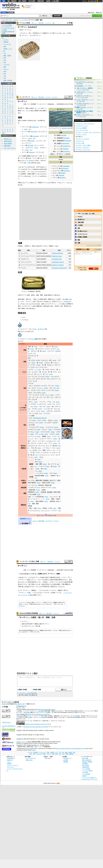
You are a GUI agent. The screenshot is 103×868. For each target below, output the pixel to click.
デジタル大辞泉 (23, 20)
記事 (40, 574)
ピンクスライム (35, 511)
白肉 (58, 501)
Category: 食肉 (52, 515)
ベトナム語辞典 (86, 774)
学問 (5, 58)
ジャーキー (41, 441)
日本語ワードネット (21, 742)
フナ (44, 397)
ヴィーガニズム (33, 485)
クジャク (47, 349)
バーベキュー (47, 448)
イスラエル (49, 521)
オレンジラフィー (52, 379)
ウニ (54, 404)
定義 (79, 243)
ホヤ (30, 413)
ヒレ (54, 450)
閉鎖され (68, 584)
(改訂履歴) (41, 711)
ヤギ (56, 365)
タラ (53, 390)
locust (44, 418)
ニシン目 (59, 146)
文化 (5, 60)
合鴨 (29, 347)
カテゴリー (55, 97)
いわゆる (21, 577)
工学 (5, 53)
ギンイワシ (42, 132)
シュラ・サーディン (82, 100)
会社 (59, 577)
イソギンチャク (42, 404)
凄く (30, 584)
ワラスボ (34, 399)
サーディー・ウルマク (83, 139)
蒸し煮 (32, 455)
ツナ (30, 395)
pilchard (31, 161)
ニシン (47, 395)
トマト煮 (61, 304)
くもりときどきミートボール (28, 574)
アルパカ (31, 356)
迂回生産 (44, 492)
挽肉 (44, 450)
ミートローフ (54, 453)
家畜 (25, 362)
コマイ (34, 388)
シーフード (23, 410)
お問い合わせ (48, 758)
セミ (37, 423)
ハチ (30, 420)
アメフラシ (43, 402)
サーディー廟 (80, 143)
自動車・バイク (8, 49)
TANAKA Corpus (6, 722)
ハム (30, 450)
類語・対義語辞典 (12, 1)
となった (62, 586)
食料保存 (52, 501)
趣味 (5, 67)
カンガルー (35, 372)
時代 (52, 580)
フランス (35, 521)
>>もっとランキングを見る (94, 245)
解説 (59, 574)
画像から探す (29, 760)
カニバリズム (54, 497)
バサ (29, 397)
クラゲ (56, 406)
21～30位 (92, 213)
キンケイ (41, 349)
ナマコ (38, 411)
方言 (5, 78)
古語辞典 (48, 1)
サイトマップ (11, 767)
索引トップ (34, 23)
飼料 (38, 295)
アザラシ (31, 402)
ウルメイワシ (35, 172)
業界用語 (6, 42)
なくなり (51, 584)
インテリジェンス (82, 234)
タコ (55, 409)
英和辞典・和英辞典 (87, 762)
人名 (5, 76)
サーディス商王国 (81, 128)
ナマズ (42, 395)
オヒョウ (43, 379)
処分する (54, 586)
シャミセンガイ (48, 409)
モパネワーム (32, 429)
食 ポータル (40, 515)
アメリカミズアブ (34, 427)
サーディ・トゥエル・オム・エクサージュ (89, 132)
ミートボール (45, 453)
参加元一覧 (99, 12)
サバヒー (34, 390)
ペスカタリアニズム (34, 487)
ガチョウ (48, 347)
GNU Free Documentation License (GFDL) (39, 714)
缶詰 (67, 299)
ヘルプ (100, 1)
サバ (55, 388)
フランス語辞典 (86, 769)
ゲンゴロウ (48, 423)
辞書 (3, 1)
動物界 (59, 135)
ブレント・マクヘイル (38, 580)
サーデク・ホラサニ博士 (83, 145)
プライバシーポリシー (13, 765)
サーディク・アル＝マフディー (85, 124)
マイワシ (28, 111)
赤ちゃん (48, 580)
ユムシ (41, 413)
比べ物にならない (82, 231)
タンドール (42, 446)
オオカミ (53, 370)
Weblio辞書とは (11, 758)
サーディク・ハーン (82, 126)
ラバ (37, 367)
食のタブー (53, 480)
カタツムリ (45, 360)
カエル (38, 360)
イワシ (22, 33)
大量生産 (52, 577)
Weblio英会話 (8, 141)
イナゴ (30, 418)
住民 (45, 586)
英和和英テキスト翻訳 (27, 673)
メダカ (56, 397)
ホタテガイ (58, 411)
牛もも (42, 457)
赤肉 (29, 497)
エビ (32, 406)
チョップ (49, 446)
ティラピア (36, 395)
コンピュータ (7, 44)
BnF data (42, 521)
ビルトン (49, 450)
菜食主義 (41, 485)
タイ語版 (41, 434)
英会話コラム (8, 139)
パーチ (58, 395)
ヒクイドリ (51, 351)
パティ (54, 448)
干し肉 (32, 453)
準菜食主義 (48, 485)
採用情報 (66, 762)
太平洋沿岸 (29, 624)
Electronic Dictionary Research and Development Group (70, 749)
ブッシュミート (45, 511)
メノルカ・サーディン (83, 103)
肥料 (42, 295)
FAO (19, 246)
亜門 (54, 141)
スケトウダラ (37, 393)
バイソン (56, 363)
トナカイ (47, 363)
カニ (44, 406)
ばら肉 (35, 450)
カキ (41, 406)
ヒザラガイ (50, 411)
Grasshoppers (37, 418)
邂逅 (79, 240)
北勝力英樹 (81, 222)
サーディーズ (80, 141)
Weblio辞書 (26, 712)
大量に (20, 586)
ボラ (48, 397)
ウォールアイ (55, 376)
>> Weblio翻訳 (97, 249)
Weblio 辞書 (93, 1)
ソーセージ (40, 443)
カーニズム (31, 480)
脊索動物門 (60, 138)
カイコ (40, 420)
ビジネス (6, 40)
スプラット (59, 301)
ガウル (33, 360)
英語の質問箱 (8, 143)
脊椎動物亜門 (61, 141)
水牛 (50, 360)
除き (37, 33)
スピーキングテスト (10, 148)
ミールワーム (50, 427)
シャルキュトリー (51, 441)
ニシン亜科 (60, 151)
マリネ (38, 453)
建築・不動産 (7, 56)
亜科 (54, 151)
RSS (58, 783)
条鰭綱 (59, 143)
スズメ (55, 372)
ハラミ (40, 450)
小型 (40, 624)
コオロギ (55, 423)
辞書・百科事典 (13, 20)
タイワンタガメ (45, 432)
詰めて (47, 577)
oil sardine (80, 86)
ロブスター (47, 413)
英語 (27, 108)
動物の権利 (39, 480)
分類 (61, 132)
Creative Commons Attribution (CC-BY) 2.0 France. (38, 724)
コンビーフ (43, 439)
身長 (79, 228)
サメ (39, 390)
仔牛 (29, 358)
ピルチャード (24, 161)
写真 (56, 580)
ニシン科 (59, 149)
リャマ (41, 367)
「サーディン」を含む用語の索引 (28, 693)
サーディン (41, 329)
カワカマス (37, 386)
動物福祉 (46, 480)
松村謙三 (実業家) (82, 237)
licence (34, 750)
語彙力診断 (7, 146)
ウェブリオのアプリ (31, 758)
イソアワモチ (32, 404)
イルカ (49, 404)
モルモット (50, 365)
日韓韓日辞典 (41, 1)
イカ (54, 402)
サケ (51, 388)
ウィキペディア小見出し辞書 (29, 561)
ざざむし (51, 420)
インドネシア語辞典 (87, 771)
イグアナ (31, 370)
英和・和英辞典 (22, 1)
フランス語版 (37, 370)
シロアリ (52, 434)
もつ (37, 455)
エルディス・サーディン (84, 96)
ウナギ (38, 379)
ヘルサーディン (81, 92)
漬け (46, 33)
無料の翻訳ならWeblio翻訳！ (29, 7)
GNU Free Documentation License (47, 709)
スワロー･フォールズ (56, 582)
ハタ (37, 397)
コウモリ (45, 372)
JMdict (28, 749)
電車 (5, 46)
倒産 (59, 584)
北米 (23, 624)
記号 (3, 133)
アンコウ (34, 376)
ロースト (31, 457)
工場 (68, 582)
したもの (59, 33)
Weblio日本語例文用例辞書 (29, 613)
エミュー (42, 347)
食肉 (45, 344)
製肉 (34, 504)
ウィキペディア (25, 97)
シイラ (48, 390)
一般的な (36, 624)
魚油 (45, 295)
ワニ (47, 374)
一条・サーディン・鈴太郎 (84, 88)
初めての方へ (91, 12)
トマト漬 (51, 33)
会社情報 (66, 760)
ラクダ (32, 367)
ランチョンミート (45, 455)
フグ (41, 397)
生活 (5, 62)
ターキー (53, 349)
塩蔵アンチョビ (81, 107)
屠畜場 (30, 506)
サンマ (43, 390)
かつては (31, 577)
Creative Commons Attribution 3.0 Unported (37, 727)
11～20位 (85, 213)
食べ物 (38, 626)
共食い (31, 508)
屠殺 (37, 504)
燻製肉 (44, 436)
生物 (5, 71)
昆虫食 (45, 508)
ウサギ (47, 370)
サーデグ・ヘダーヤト (83, 147)
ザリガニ (35, 409)
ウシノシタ (31, 379)
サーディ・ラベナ (81, 134)
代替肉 (44, 490)
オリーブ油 (41, 33)
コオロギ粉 (31, 425)
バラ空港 (80, 225)
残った (24, 586)
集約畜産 (50, 492)
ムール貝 (35, 413)
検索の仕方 (10, 760)
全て (3, 38)
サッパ (36, 145)
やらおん (80, 216)
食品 (5, 74)
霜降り (53, 499)
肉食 (59, 480)
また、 (65, 33)
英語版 (26, 129)
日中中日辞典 (32, 1)
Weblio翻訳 (85, 763)
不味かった (34, 584)
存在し (46, 582)
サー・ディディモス (82, 130)
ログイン (85, 1)
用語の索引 (41, 23)
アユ (29, 376)
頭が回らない (81, 219)
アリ (37, 434)
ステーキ (33, 443)
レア (34, 353)
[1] (30, 246)
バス (33, 397)
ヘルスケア (7, 65)
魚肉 (25, 388)
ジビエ (24, 372)
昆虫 (25, 425)
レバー (53, 455)
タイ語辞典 (85, 772)
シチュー (34, 441)
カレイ (31, 386)
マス (52, 397)
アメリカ (56, 521)
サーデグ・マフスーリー (83, 150)
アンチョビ (25, 320)
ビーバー (39, 374)
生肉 (35, 508)
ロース (58, 455)
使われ (34, 582)
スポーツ (6, 69)
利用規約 (9, 763)
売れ (47, 584)
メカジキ (31, 383)
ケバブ (54, 436)
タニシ (33, 411)
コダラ (30, 393)
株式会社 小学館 (20, 708)
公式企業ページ (67, 758)
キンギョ (44, 386)
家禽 (25, 350)
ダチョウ (34, 351)
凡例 (53, 23)
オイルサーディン (35, 35)
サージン (25, 35)
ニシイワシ (39, 141)
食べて (49, 586)
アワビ (49, 402)
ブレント (24, 582)
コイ (29, 388)
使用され (61, 580)
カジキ (35, 381)
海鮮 (37, 464)
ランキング (48, 23)
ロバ (46, 367)
